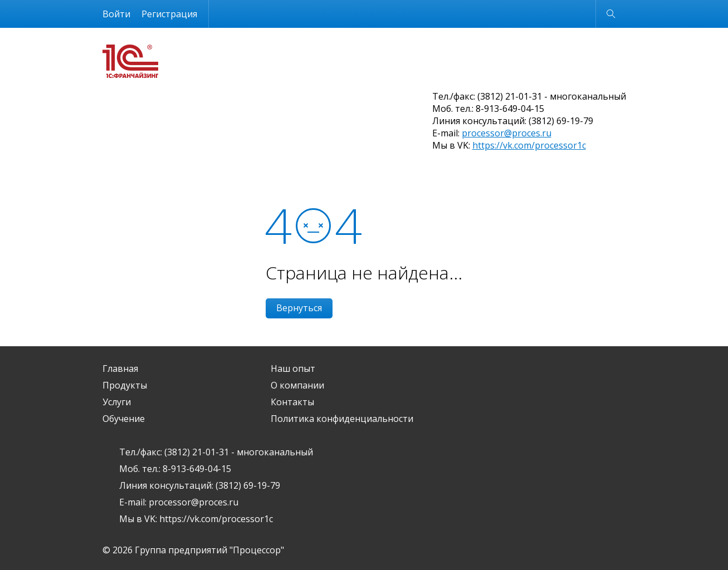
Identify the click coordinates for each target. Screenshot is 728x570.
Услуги (117, 402)
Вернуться (299, 308)
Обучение (124, 419)
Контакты (292, 402)
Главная (120, 368)
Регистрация (169, 14)
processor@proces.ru (507, 133)
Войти (116, 14)
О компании (297, 385)
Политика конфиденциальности (342, 419)
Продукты (125, 385)
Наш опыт (293, 368)
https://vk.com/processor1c (529, 145)
